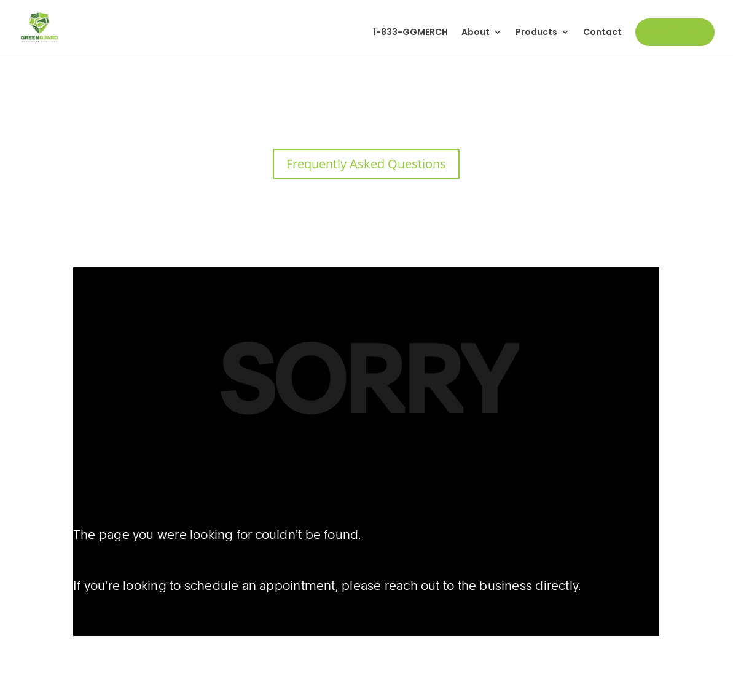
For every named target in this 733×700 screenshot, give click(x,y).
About (476, 33)
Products (536, 33)
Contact (602, 33)
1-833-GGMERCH (410, 33)
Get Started (675, 32)
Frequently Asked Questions (366, 164)
